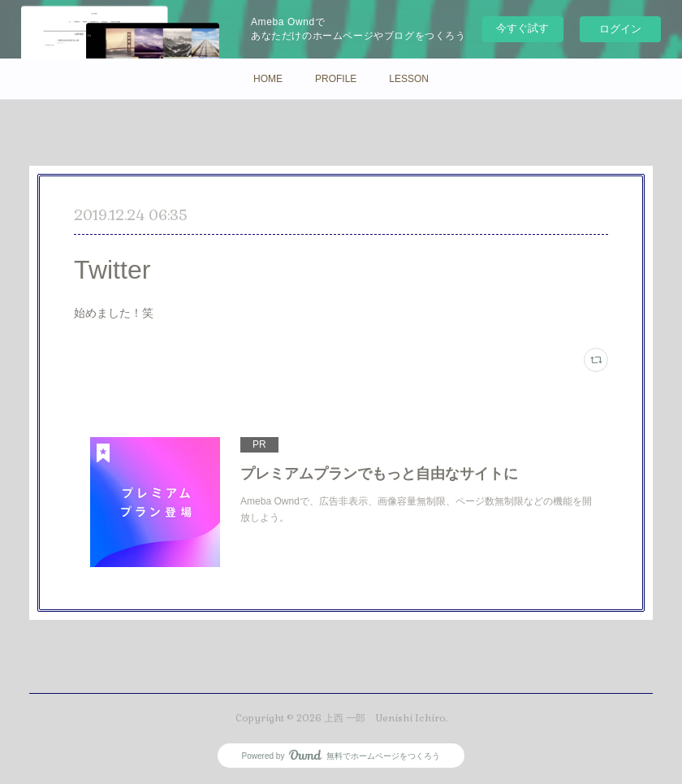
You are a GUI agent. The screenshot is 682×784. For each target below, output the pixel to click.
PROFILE (336, 79)
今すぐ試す (522, 28)
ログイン (620, 29)
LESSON (409, 79)
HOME (268, 79)
